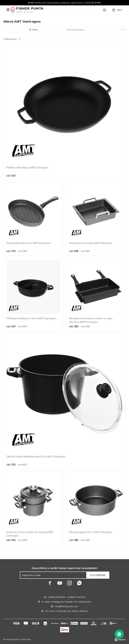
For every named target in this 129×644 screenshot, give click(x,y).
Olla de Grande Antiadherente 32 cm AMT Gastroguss (36, 456)
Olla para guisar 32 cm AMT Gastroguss (91, 532)
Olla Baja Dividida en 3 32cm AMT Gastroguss (31, 318)
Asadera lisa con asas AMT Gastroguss (91, 243)
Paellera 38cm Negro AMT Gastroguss (27, 167)
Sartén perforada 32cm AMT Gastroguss (29, 243)
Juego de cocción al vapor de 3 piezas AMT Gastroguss (30, 534)
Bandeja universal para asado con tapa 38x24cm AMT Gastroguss (91, 320)
